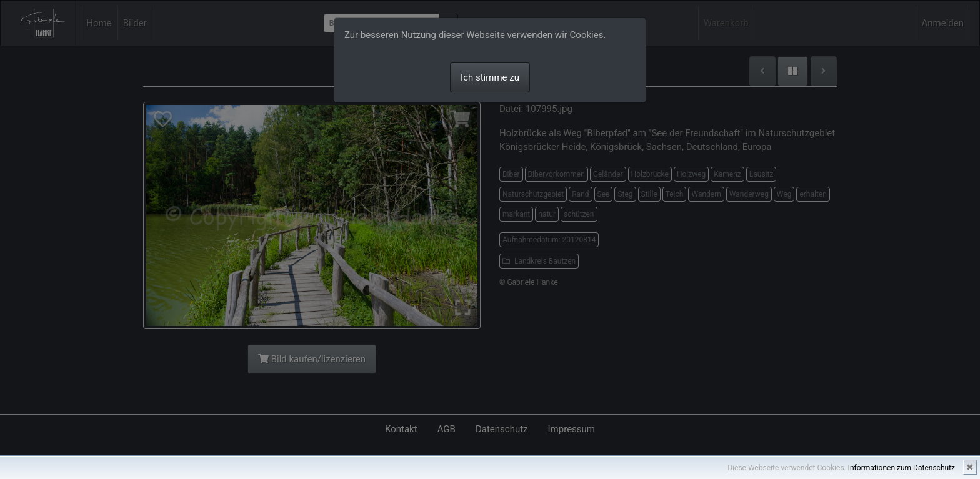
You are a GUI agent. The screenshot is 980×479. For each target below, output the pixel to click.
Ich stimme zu (490, 77)
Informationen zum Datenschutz (902, 468)
